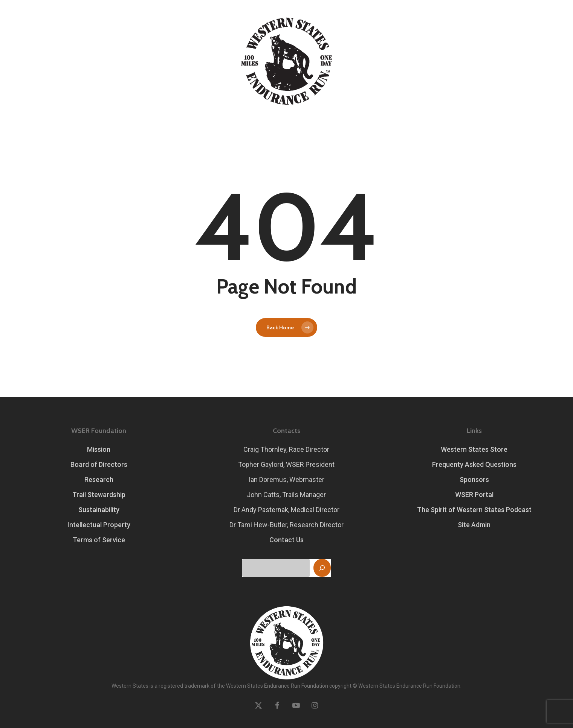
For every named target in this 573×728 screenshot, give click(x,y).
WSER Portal (474, 495)
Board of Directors (99, 464)
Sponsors (474, 479)
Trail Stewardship (99, 495)
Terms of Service (99, 540)
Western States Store (474, 449)
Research (99, 479)
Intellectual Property (99, 525)
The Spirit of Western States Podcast (474, 510)
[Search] (322, 568)
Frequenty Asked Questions (474, 464)
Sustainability (99, 510)
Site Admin (474, 525)
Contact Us (286, 540)
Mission (99, 449)
